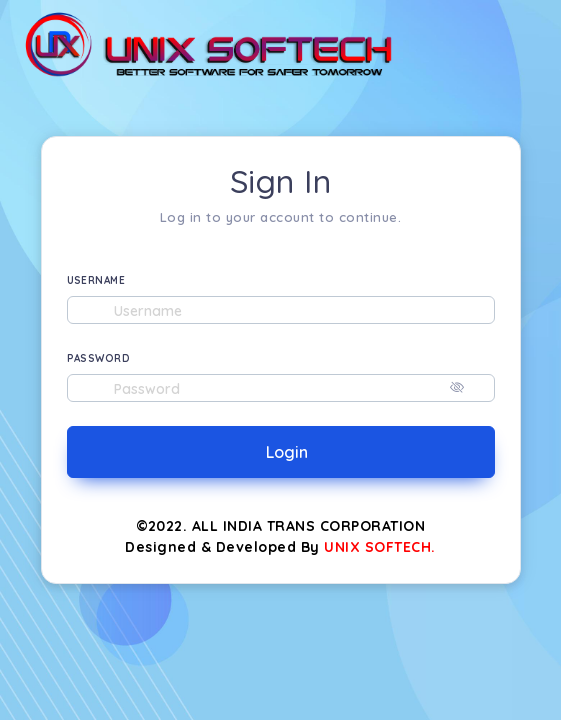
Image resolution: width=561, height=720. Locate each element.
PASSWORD (99, 358)
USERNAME (96, 280)
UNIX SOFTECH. (380, 547)
